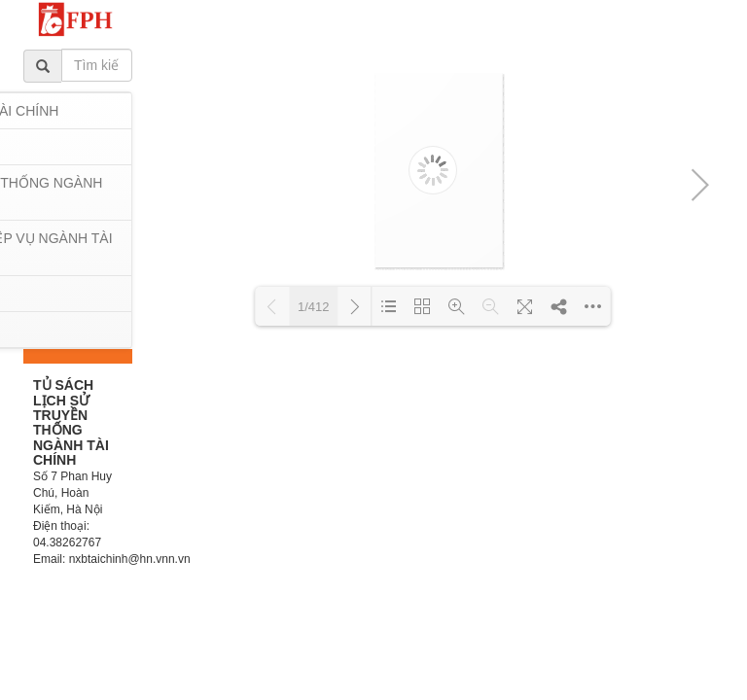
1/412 (314, 307)
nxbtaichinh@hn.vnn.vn (130, 559)
